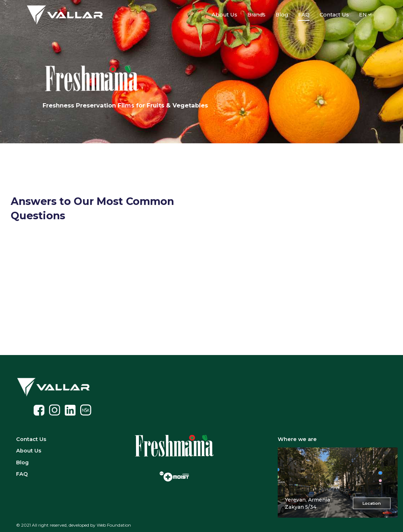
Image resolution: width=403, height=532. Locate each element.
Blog (282, 15)
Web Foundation (114, 525)
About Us (224, 15)
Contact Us (334, 15)
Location (372, 503)
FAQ (22, 474)
